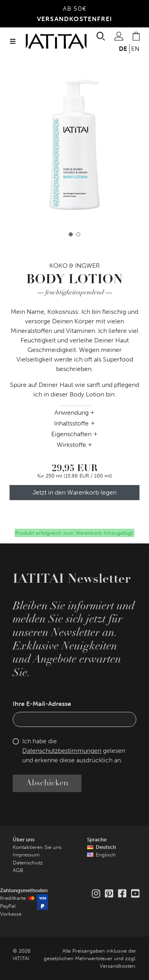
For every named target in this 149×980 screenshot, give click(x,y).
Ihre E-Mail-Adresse (42, 704)
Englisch (106, 855)
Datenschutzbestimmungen (62, 751)
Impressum (26, 855)
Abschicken (47, 783)
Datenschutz (28, 863)
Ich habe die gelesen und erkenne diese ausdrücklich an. (74, 751)
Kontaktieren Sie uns (37, 847)
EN (135, 49)
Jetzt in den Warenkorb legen (74, 492)
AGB (18, 870)
